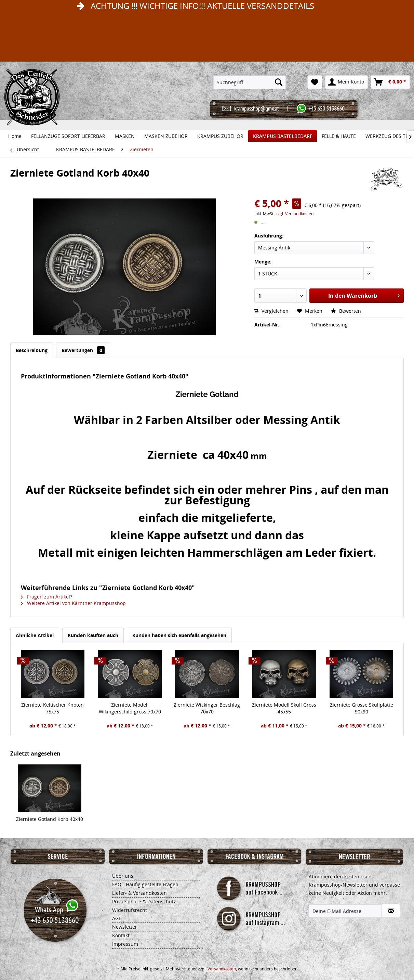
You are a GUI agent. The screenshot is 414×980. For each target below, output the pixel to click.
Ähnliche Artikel (35, 635)
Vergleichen (271, 311)
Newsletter (125, 927)
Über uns (123, 876)
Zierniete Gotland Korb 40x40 (50, 819)
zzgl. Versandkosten (295, 214)
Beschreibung (32, 350)
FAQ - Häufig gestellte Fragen (145, 884)
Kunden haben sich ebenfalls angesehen (179, 635)
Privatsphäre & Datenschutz (144, 901)
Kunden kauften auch (93, 635)
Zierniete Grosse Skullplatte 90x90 (362, 708)
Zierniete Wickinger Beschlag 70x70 (207, 708)
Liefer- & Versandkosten (139, 893)
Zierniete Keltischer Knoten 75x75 (52, 708)
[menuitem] (250, 82)
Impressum (125, 944)
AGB (117, 918)
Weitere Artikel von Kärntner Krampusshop (73, 603)
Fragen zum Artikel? (46, 597)
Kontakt (121, 935)
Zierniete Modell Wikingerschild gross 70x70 (130, 708)
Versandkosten (222, 969)
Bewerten (346, 311)
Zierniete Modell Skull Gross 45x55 (284, 708)
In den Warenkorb (364, 295)
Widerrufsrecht (130, 910)
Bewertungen (83, 350)
